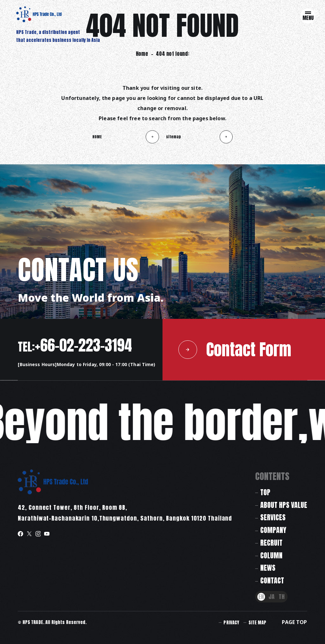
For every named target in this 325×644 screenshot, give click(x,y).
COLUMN (271, 555)
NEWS (268, 568)
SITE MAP (257, 623)
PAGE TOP (294, 622)
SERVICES (273, 517)
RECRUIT (271, 543)
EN (261, 597)
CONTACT (272, 580)
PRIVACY (231, 623)
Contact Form (235, 349)
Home (142, 54)
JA (272, 597)
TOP (265, 492)
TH (282, 597)
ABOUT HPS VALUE (284, 505)
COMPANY (273, 530)
